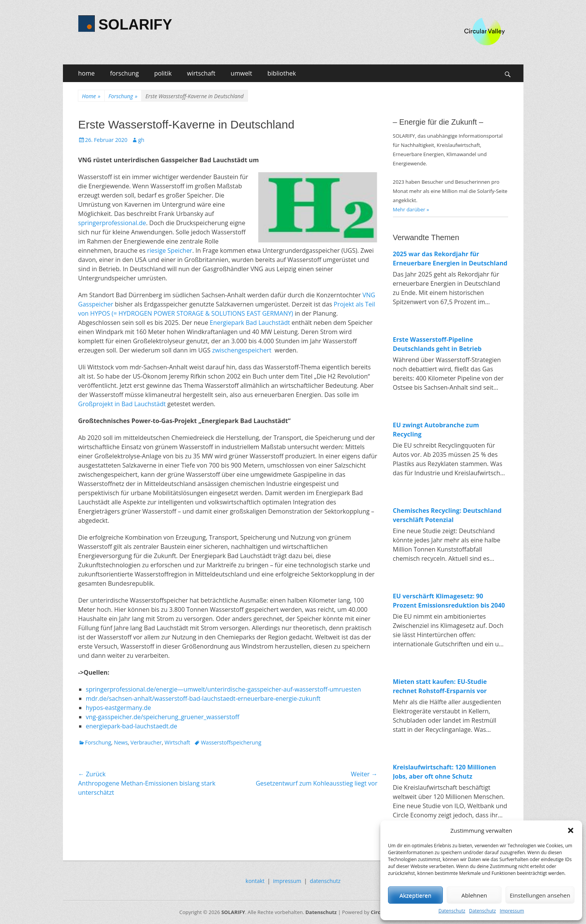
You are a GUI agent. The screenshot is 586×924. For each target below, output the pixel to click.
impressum (287, 881)
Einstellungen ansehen (540, 895)
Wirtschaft (177, 742)
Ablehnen (474, 895)
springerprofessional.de (112, 223)
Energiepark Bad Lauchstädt (250, 323)
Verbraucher (146, 742)
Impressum (512, 911)
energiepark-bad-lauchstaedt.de (132, 726)
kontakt (255, 881)
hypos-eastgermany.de (119, 708)
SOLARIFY (135, 25)
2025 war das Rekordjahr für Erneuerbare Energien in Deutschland (450, 259)
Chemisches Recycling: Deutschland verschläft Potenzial (447, 515)
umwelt (241, 73)
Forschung (123, 96)
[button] (571, 830)
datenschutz (325, 881)
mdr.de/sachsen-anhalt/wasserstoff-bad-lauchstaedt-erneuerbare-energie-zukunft (203, 698)
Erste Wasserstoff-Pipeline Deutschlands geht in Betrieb (437, 344)
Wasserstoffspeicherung (231, 742)
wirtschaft (201, 73)
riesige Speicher (170, 250)
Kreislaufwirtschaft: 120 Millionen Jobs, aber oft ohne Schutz (445, 772)
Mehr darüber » (411, 209)
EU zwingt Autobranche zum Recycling (436, 430)
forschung (125, 73)
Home (91, 96)
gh (141, 140)
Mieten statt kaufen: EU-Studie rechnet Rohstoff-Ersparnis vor (440, 686)
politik (163, 73)
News (121, 742)
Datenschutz (452, 911)
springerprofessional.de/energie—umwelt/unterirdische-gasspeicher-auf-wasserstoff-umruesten (224, 689)
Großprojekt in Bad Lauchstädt (122, 404)
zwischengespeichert (243, 350)
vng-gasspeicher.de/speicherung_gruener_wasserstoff (163, 717)
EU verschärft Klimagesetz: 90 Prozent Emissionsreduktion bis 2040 (449, 601)
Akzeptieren (415, 895)
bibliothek (282, 73)
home (87, 73)
